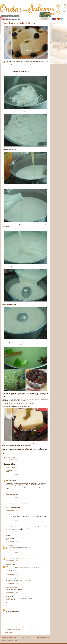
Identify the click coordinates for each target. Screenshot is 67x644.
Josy (7, 617)
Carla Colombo (9, 479)
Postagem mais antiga (42, 638)
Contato (17, 16)
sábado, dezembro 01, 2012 (11, 613)
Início (4, 16)
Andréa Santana (9, 565)
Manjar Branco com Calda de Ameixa (19, 23)
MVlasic (7, 502)
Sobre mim (10, 16)
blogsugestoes (9, 626)
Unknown (8, 608)
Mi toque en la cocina (10, 579)
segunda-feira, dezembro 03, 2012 (13, 630)
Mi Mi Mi (7, 557)
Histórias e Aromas (10, 467)
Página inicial (26, 638)
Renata (7, 525)
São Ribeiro (8, 597)
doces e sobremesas (13, 459)
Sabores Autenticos (10, 588)
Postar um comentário (9, 632)
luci (6, 535)
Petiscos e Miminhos (10, 494)
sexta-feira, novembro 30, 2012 (12, 475)
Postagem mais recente (9, 638)
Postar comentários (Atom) (12, 640)
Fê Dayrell (8, 515)
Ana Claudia (8, 545)
